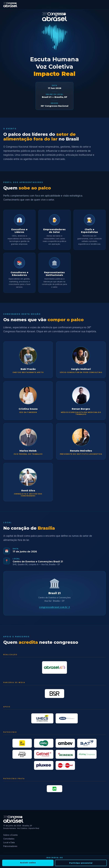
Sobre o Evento (11, 835)
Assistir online (28, 863)
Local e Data (9, 842)
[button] (28, 360)
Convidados (9, 839)
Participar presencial (81, 863)
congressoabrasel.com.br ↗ (55, 607)
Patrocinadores (10, 846)
